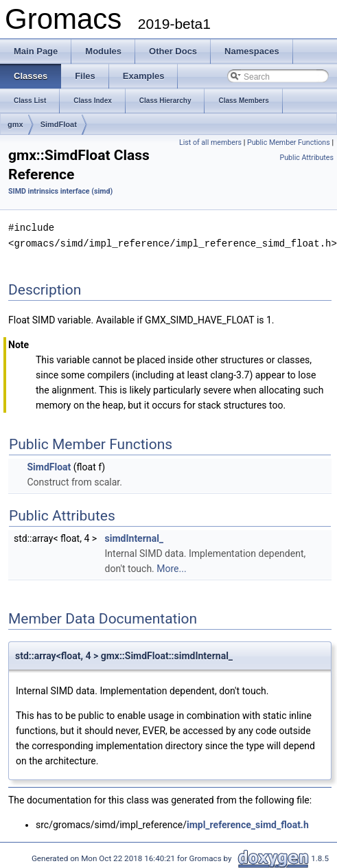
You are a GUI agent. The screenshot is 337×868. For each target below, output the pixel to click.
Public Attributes (306, 158)
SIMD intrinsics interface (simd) (60, 191)
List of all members (210, 142)
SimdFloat (59, 124)
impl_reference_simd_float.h (248, 823)
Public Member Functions (289, 142)
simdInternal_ (135, 537)
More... (171, 567)
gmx (15, 124)
